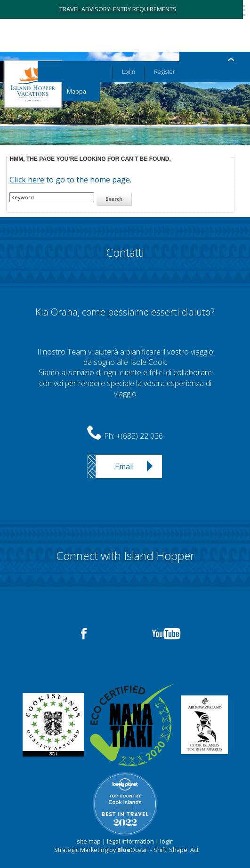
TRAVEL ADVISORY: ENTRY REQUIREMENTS (118, 9)
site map (89, 841)
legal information (130, 841)
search (115, 199)
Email (124, 466)
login (167, 841)
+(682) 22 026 (140, 436)
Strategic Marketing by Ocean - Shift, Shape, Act (126, 850)
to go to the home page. (70, 180)
